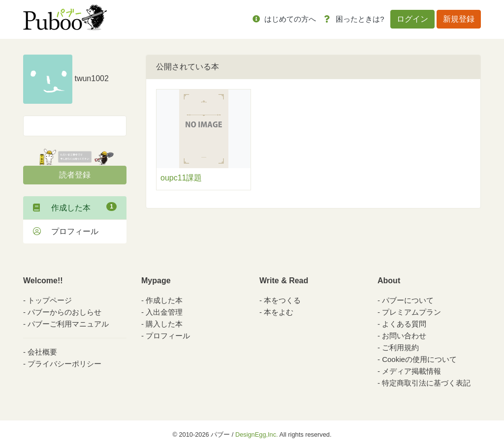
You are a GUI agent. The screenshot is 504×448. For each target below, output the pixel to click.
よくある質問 (404, 324)
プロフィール (66, 231)
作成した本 (75, 207)
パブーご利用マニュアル (68, 324)
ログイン (412, 19)
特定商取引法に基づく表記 (426, 383)
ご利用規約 (400, 347)
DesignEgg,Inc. (257, 434)
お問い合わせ (404, 336)
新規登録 (459, 19)
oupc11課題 (181, 178)
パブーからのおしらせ (64, 312)
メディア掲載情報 (411, 371)
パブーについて (408, 300)
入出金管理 (164, 312)
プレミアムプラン (411, 312)
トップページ (50, 300)
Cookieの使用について (419, 359)
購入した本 (164, 324)
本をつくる (282, 300)
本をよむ (279, 312)
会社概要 (42, 352)
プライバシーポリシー (64, 364)
